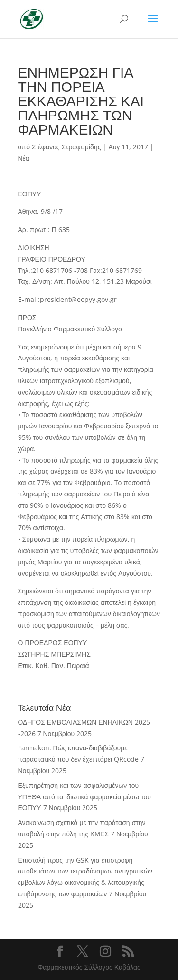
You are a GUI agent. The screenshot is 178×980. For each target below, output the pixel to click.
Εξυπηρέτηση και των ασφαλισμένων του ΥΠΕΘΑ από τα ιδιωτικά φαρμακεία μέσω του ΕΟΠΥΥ (84, 797)
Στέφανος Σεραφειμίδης (66, 147)
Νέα (24, 158)
